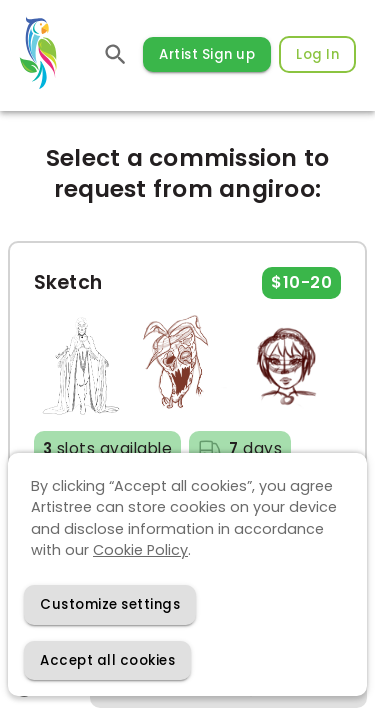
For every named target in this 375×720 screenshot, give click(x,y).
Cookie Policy (140, 550)
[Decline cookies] (110, 604)
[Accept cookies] (107, 660)
